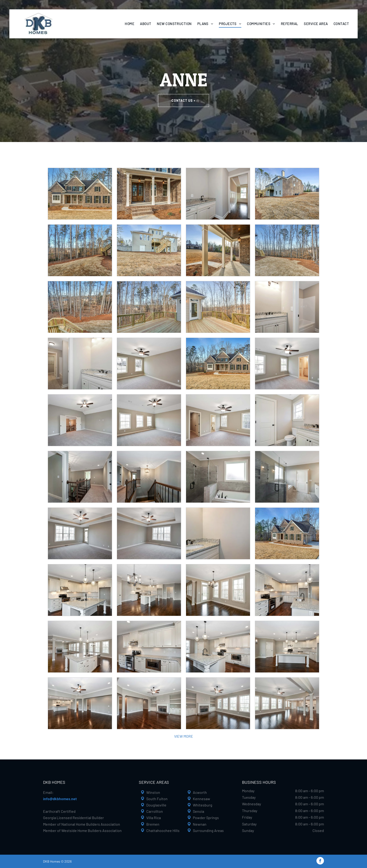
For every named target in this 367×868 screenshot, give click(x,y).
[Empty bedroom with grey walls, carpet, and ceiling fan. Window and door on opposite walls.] (80, 533)
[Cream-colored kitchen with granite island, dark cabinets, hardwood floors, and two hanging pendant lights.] (80, 590)
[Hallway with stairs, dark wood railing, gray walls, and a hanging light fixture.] (149, 477)
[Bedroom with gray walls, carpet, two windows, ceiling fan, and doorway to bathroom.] (287, 364)
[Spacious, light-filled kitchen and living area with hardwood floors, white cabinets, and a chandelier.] (149, 590)
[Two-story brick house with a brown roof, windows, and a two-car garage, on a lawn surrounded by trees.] (287, 533)
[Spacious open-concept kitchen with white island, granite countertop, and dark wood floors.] (80, 647)
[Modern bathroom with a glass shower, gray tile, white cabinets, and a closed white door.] (287, 477)
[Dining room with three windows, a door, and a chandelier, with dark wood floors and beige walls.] (218, 590)
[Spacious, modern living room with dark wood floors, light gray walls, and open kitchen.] (80, 703)
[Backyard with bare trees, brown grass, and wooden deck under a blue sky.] (80, 250)
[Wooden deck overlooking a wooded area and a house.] (149, 307)
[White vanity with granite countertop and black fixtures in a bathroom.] (218, 533)
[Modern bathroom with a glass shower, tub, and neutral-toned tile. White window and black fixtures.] (218, 477)
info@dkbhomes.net (60, 799)
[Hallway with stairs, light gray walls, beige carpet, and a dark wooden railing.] (80, 477)
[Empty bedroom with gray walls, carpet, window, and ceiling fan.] (149, 533)
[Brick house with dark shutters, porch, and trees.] (80, 194)
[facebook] (320, 861)
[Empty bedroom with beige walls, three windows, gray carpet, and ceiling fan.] (149, 420)
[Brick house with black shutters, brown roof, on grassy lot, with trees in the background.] (218, 364)
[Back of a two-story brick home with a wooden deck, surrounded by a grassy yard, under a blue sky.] (287, 194)
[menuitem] (130, 24)
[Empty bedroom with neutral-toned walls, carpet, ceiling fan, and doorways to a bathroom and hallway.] (218, 420)
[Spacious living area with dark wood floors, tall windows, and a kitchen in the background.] (287, 703)
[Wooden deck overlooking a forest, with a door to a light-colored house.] (218, 307)
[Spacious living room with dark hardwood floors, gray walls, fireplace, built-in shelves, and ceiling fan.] (149, 703)
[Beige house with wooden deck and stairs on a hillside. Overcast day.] (149, 250)
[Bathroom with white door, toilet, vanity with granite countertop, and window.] (287, 420)
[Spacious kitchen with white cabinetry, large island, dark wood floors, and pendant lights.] (287, 647)
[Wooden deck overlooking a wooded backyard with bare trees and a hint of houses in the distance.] (80, 307)
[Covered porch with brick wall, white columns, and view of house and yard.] (218, 250)
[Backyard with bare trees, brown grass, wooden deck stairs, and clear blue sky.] (287, 250)
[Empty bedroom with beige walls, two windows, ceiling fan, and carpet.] (149, 364)
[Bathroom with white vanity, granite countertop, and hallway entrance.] (80, 364)
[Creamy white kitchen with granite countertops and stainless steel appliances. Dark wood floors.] (287, 590)
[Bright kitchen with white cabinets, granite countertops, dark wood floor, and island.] (218, 647)
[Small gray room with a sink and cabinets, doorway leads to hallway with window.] (218, 194)
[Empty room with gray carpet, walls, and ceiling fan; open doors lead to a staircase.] (80, 420)
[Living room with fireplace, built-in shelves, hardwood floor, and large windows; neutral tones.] (218, 703)
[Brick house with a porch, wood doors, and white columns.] (149, 194)
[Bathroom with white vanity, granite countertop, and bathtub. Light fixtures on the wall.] (287, 307)
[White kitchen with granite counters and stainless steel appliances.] (149, 647)
